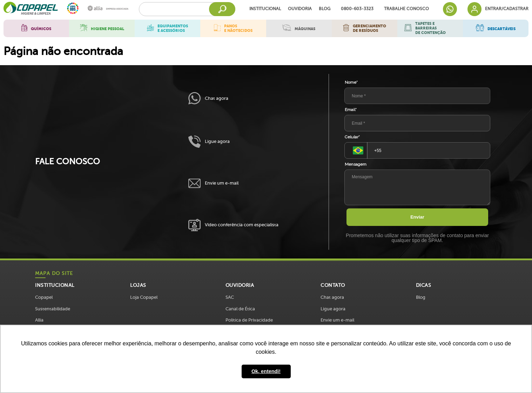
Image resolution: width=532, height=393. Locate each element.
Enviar (417, 217)
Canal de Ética (240, 309)
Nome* (351, 82)
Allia (39, 320)
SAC (230, 297)
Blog (325, 9)
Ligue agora (209, 142)
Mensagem (356, 164)
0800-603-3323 (357, 9)
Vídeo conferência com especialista (233, 225)
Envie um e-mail (213, 183)
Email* (351, 110)
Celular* (352, 137)
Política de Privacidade (249, 320)
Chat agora (208, 98)
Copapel (44, 297)
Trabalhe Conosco (406, 9)
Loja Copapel (144, 297)
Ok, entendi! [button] (266, 371)
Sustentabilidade (53, 309)
